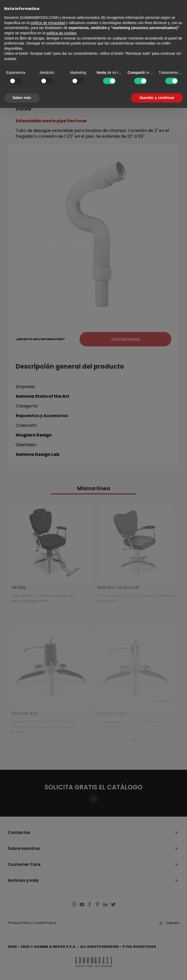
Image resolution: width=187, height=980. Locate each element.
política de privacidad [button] (48, 23)
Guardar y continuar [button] (157, 98)
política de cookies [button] (61, 33)
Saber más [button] (22, 98)
